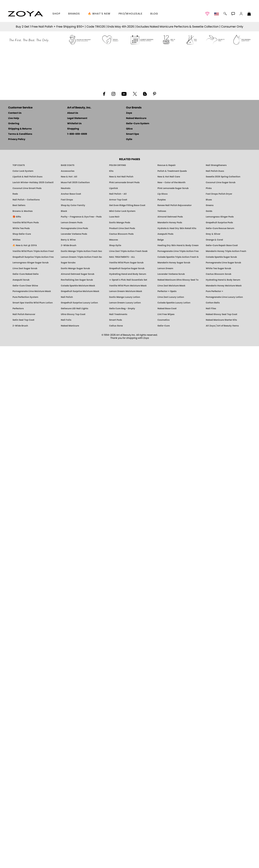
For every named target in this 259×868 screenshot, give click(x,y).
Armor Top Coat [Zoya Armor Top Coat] (118, 721)
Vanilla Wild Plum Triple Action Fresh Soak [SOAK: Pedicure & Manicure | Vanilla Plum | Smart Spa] (33, 773)
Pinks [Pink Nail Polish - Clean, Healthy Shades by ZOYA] (209, 710)
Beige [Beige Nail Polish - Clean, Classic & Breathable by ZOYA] (161, 762)
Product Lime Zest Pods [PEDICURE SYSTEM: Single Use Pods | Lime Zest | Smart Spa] (122, 750)
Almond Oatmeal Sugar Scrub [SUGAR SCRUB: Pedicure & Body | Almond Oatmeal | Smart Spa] (78, 796)
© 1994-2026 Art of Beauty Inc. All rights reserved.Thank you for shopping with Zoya (130, 858)
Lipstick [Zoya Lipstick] (114, 710)
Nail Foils (66, 842)
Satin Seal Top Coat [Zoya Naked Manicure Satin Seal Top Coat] (23, 842)
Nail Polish (67, 819)
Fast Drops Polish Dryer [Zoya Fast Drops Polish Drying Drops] (219, 716)
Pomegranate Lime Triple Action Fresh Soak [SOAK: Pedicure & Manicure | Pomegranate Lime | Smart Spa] (178, 773)
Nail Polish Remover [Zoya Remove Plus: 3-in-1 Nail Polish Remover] (24, 836)
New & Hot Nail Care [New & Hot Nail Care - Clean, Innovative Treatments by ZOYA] (169, 698)
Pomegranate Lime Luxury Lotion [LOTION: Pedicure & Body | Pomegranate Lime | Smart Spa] (224, 819)
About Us (73, 635)
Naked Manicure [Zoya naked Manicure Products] (70, 848)
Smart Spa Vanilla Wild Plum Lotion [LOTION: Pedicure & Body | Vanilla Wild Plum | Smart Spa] (33, 825)
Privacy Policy (17, 661)
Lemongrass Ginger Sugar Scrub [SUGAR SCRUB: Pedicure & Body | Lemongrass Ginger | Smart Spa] (31, 784)
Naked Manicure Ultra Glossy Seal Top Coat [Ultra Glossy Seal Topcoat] (178, 802)
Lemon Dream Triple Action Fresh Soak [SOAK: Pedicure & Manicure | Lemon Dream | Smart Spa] (81, 779)
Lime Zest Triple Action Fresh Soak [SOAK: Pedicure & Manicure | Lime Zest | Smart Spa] (128, 773)
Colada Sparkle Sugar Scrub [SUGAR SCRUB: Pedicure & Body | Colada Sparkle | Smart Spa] (221, 779)
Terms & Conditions (20, 656)
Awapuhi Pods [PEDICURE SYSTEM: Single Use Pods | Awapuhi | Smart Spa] (165, 756)
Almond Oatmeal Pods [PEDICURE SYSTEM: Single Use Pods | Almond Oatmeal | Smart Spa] (170, 739)
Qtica (129, 651)
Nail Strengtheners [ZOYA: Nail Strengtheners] (216, 687)
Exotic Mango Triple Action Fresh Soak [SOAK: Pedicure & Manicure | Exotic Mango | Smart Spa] (81, 773)
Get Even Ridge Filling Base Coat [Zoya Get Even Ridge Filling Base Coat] (127, 727)
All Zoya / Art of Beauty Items (222, 848)
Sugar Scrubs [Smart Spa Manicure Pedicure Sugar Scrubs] (68, 784)
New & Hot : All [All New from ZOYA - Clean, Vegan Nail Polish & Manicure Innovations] (69, 698)
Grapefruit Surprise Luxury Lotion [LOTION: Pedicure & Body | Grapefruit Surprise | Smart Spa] (79, 825)
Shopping (73, 651)
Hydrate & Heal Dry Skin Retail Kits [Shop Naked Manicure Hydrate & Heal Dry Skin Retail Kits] (177, 750)
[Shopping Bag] (249, 14)
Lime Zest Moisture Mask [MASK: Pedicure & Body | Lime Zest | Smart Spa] (171, 807)
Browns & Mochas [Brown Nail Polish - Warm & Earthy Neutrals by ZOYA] (23, 733)
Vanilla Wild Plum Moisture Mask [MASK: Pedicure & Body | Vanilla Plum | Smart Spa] (128, 807)
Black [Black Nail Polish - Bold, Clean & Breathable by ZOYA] (64, 733)
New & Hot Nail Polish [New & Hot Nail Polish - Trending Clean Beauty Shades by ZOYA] (121, 698)
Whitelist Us (74, 645)
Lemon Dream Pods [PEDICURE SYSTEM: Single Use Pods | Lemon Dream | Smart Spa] (72, 744)
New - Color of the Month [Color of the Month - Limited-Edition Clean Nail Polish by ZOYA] (171, 704)
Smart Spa (132, 656)
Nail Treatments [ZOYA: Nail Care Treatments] (118, 836)
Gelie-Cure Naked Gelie (26, 796)
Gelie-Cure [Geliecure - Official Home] (164, 848)
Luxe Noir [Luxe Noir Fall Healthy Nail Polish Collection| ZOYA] (114, 739)
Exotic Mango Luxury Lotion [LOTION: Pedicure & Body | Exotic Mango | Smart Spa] (125, 819)
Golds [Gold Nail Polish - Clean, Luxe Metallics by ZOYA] (209, 733)
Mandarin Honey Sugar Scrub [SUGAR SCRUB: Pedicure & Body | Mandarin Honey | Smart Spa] (174, 784)
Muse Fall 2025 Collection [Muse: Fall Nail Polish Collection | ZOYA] (75, 704)
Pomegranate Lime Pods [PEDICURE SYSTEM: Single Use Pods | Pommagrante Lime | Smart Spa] (74, 750)
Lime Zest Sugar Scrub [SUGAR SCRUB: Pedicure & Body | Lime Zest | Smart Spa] (25, 790)
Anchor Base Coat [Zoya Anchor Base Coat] (71, 716)
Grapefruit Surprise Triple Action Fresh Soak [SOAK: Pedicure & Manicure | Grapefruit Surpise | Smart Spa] (33, 779)
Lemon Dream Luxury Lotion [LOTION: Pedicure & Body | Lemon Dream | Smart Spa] (125, 825)
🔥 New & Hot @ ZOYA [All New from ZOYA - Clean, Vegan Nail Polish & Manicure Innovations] (25, 767)
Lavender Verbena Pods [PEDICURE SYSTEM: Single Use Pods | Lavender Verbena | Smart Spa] (74, 756)
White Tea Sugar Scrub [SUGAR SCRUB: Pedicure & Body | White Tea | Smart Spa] (218, 790)
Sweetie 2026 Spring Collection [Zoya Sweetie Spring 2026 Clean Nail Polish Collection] (223, 698)
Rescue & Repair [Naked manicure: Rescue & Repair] (167, 687)
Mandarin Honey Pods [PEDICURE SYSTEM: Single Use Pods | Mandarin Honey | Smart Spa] (170, 744)
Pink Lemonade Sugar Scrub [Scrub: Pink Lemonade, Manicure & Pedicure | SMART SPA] (173, 710)
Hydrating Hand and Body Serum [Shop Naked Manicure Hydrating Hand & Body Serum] (128, 796)
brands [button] (74, 14)
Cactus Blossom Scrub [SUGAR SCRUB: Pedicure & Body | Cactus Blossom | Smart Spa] (218, 796)
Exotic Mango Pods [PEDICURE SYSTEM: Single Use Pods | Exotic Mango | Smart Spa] (120, 744)
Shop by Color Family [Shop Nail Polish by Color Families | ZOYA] (73, 727)
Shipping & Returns (20, 651)
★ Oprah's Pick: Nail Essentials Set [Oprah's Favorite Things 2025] (128, 802)
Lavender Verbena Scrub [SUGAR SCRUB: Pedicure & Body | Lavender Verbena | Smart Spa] (171, 796)
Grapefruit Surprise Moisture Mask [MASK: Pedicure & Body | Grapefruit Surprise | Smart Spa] (80, 813)
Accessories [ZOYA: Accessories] (68, 693)
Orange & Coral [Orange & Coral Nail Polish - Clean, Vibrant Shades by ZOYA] (214, 762)
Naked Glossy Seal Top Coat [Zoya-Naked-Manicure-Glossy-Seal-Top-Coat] (221, 836)
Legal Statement (77, 640)
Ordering (14, 645)
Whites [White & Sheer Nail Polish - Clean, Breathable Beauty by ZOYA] (17, 762)
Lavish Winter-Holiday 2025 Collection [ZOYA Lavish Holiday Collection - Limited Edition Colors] (33, 704)
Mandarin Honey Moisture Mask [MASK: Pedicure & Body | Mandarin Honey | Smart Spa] (224, 807)
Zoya (129, 635)
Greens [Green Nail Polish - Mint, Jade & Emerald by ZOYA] (210, 727)
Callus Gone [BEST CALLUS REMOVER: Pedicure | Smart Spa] (116, 848)
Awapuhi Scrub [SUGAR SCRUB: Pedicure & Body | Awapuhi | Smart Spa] (21, 802)
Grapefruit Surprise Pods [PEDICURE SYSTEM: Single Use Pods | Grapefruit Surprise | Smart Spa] (219, 744)
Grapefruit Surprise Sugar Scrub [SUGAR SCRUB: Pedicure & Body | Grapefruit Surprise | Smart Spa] (127, 790)
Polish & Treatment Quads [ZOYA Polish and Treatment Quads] (172, 693)
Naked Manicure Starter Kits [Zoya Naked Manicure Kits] (221, 842)
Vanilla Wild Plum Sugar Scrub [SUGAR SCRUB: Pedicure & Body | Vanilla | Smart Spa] (126, 784)
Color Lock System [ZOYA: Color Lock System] (23, 693)
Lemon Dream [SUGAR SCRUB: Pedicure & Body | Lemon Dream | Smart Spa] (165, 790)
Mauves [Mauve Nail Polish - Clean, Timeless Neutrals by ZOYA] (114, 762)
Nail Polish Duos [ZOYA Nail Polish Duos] (215, 693)
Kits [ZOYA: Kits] (111, 693)
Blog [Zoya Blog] (154, 14)
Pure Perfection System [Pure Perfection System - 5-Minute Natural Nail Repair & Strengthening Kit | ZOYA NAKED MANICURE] (25, 819)
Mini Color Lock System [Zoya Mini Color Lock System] (122, 733)
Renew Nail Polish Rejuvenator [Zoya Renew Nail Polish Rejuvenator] (175, 727)
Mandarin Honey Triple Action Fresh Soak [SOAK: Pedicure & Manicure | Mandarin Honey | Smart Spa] (226, 773)
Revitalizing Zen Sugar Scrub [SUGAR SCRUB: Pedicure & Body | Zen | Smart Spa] (77, 802)
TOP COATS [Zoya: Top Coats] (19, 687)
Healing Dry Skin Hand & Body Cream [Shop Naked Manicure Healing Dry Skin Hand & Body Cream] (178, 767)
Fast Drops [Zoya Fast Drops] (67, 721)
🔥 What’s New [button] (99, 14)
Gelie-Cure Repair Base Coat (222, 767)
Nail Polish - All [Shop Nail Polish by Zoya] (118, 716)
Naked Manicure (136, 640)
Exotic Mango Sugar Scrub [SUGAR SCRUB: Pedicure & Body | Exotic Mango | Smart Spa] (75, 790)
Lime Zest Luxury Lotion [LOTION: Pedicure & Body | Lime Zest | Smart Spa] (171, 819)
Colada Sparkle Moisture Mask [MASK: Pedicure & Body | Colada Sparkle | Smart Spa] (78, 807)
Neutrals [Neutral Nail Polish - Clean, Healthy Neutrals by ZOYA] (66, 710)
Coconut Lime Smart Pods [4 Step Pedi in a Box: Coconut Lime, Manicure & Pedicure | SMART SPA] (27, 710)
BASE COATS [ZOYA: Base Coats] (68, 687)
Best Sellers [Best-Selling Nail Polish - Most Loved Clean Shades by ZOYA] (19, 727)
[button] (26, 14)
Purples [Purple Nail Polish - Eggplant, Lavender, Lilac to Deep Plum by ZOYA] (162, 721)
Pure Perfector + (215, 813)
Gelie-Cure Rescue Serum (220, 750)
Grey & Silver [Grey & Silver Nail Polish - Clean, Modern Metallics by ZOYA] (213, 756)
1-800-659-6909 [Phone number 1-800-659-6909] (77, 656)
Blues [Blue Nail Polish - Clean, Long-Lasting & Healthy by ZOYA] (209, 721)
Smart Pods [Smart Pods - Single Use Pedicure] (116, 842)
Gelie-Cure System (138, 645)
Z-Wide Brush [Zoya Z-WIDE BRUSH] (20, 848)
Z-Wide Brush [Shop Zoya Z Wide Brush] (69, 767)
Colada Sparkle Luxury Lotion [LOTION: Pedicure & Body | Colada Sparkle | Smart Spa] (174, 825)
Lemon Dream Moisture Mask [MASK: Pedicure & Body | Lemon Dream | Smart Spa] (126, 813)
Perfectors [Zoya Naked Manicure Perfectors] (18, 830)
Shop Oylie (115, 767)
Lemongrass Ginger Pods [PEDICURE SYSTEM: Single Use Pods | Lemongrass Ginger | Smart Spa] (220, 739)
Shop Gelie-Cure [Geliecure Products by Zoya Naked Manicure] (22, 756)
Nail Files (211, 830)
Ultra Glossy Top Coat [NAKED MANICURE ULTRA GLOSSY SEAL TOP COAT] (73, 836)
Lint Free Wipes (166, 836)
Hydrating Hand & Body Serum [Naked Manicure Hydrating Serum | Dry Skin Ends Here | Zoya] (223, 802)
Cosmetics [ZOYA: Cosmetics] (164, 842)
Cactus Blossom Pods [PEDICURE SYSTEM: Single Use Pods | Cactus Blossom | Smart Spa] (121, 756)
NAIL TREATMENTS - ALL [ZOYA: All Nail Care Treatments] (122, 779)
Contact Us (15, 635)
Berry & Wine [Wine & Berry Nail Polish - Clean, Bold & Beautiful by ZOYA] (68, 762)
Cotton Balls (213, 825)
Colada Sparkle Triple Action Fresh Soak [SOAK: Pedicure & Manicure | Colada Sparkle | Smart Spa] (178, 779)
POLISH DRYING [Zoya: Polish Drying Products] (118, 687)
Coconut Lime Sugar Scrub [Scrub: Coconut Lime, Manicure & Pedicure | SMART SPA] (221, 704)
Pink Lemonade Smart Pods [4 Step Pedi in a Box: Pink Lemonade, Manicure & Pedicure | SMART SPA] (124, 704)
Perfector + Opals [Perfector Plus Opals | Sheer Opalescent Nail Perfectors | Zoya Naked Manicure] (167, 813)
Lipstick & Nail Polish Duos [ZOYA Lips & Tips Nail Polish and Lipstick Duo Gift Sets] (28, 698)
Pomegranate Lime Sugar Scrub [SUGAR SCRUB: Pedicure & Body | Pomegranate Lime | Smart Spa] (223, 784)
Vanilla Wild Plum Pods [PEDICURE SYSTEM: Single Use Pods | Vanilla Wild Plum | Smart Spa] (26, 744)
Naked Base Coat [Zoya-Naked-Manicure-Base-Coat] (167, 830)
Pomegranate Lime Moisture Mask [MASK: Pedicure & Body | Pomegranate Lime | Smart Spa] (32, 813)
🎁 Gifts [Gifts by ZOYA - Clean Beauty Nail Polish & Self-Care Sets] (17, 739)
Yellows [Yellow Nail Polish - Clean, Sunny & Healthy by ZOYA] (162, 733)
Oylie (129, 661)
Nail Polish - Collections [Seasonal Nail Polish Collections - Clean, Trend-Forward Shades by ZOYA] (26, 721)
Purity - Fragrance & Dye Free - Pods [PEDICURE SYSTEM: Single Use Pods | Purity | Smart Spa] (81, 739)
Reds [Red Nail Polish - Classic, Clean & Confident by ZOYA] (15, 716)
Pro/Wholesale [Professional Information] (130, 14)
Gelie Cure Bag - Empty (122, 830)
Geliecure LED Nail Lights (75, 830)
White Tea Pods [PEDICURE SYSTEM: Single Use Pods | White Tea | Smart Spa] (21, 750)
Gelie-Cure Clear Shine (25, 807)
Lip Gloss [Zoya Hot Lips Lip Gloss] (163, 716)
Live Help (14, 640)
